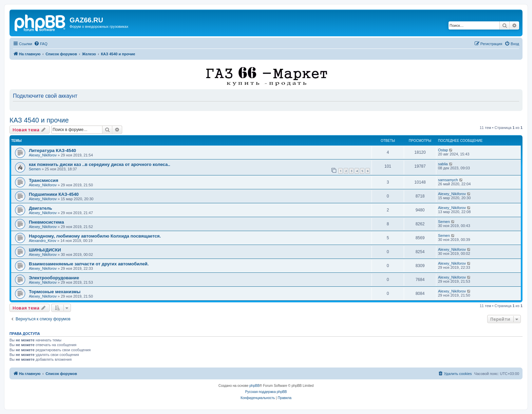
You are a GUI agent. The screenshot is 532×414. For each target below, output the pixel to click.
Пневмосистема (46, 222)
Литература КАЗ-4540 (52, 150)
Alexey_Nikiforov (43, 155)
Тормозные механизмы (55, 292)
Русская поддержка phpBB (266, 392)
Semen (35, 169)
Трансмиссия (44, 180)
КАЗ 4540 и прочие (39, 120)
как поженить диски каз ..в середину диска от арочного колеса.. (100, 164)
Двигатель (41, 208)
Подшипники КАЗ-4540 (54, 194)
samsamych (448, 180)
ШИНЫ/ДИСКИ (45, 250)
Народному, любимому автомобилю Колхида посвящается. (95, 236)
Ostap (443, 150)
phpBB (254, 386)
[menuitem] (41, 44)
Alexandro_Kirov (43, 241)
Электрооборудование (54, 278)
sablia (443, 164)
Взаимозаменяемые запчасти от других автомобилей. (89, 264)
